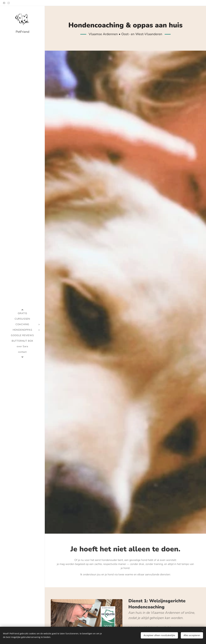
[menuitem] (22, 313)
